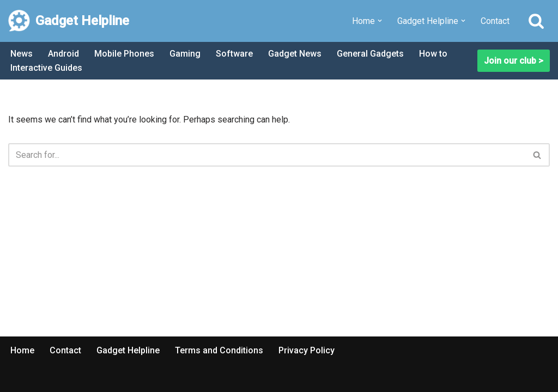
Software (234, 54)
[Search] (536, 21)
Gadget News (295, 54)
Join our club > (514, 61)
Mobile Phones (124, 54)
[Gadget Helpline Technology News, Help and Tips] (69, 21)
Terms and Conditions (219, 350)
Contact (495, 21)
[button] (380, 21)
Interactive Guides (46, 68)
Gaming (185, 54)
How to (433, 54)
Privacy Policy (307, 350)
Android (63, 54)
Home (22, 350)
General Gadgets (370, 54)
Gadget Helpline (128, 350)
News (22, 54)
